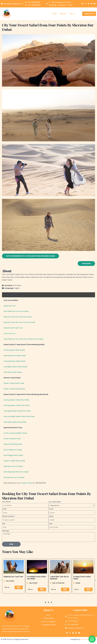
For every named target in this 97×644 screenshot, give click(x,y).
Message (6, 531)
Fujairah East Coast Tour (13, 328)
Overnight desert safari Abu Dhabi (17, 411)
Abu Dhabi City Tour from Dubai (16, 311)
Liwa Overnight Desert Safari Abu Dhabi (19, 416)
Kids (4, 524)
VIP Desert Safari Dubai (13, 372)
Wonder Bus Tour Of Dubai (14, 477)
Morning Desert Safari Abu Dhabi (16, 405)
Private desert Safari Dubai (14, 350)
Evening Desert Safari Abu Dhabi (16, 400)
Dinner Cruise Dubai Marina (14, 389)
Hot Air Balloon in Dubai (13, 450)
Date (50, 524)
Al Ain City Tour (10, 333)
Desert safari (27, 483)
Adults (51, 516)
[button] (72, 14)
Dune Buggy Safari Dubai (13, 455)
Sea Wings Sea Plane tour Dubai (16, 472)
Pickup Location (8, 516)
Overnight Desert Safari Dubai (15, 367)
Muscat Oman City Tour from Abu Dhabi (19, 322)
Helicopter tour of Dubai (13, 466)
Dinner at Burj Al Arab (12, 439)
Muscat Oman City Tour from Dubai (18, 317)
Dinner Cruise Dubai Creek (14, 383)
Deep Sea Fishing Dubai (13, 444)
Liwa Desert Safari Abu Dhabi (15, 422)
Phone (51, 509)
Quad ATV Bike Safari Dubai (14, 461)
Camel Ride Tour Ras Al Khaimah (59, 577)
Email (4, 509)
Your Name (6, 502)
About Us (63, 14)
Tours (72, 14)
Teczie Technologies (88, 639)
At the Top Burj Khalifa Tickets (15, 433)
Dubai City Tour (10, 306)
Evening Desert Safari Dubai (15, 361)
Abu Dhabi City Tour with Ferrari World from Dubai (23, 339)
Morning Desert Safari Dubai (15, 356)
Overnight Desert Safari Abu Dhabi (36, 577)
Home (54, 14)
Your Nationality (55, 502)
